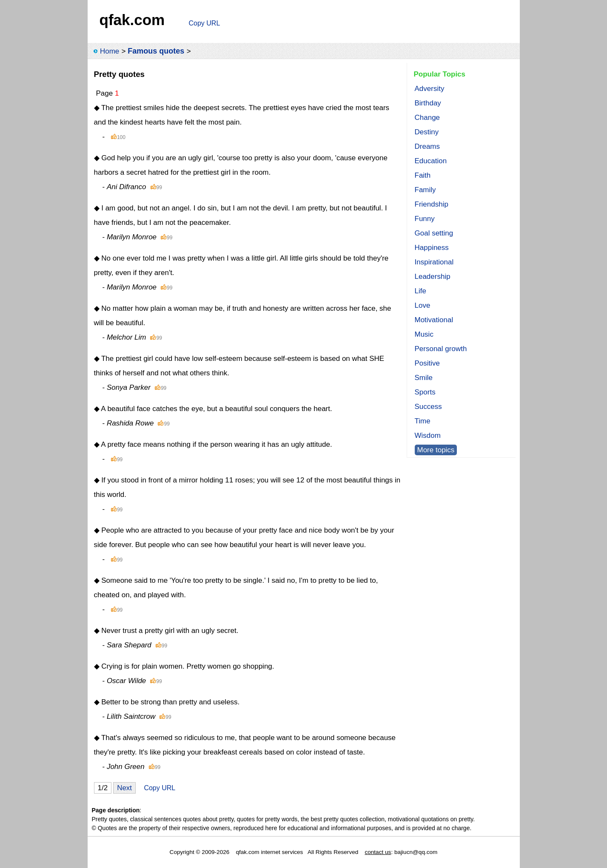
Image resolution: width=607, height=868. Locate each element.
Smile (424, 378)
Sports (425, 392)
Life (420, 291)
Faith (423, 175)
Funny (425, 219)
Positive (427, 363)
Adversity (430, 89)
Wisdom (428, 435)
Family (425, 190)
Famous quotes (156, 51)
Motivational (434, 320)
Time (423, 421)
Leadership (433, 277)
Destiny (427, 132)
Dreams (427, 146)
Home (110, 51)
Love (423, 305)
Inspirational (434, 262)
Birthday (428, 103)
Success (428, 407)
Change (427, 118)
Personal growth (441, 349)
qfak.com (132, 20)
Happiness (432, 248)
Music (424, 334)
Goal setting (434, 233)
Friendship (432, 204)
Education (431, 161)
